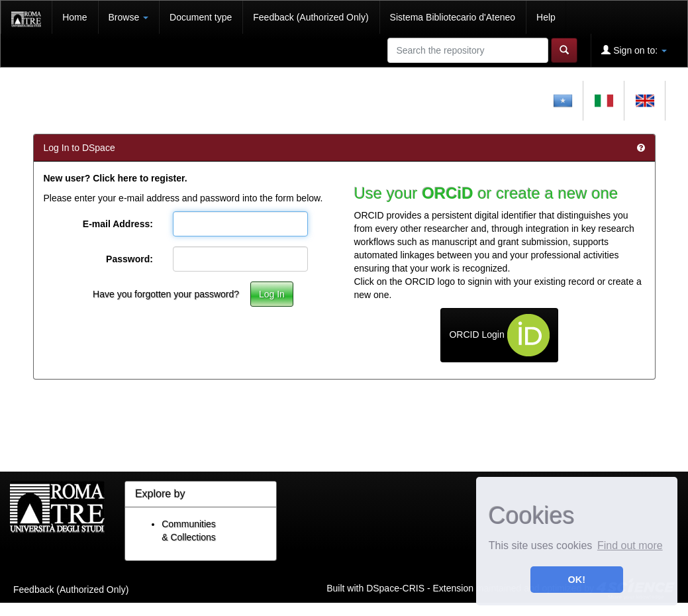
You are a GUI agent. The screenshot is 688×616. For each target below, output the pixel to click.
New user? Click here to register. (116, 178)
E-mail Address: (118, 224)
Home (74, 17)
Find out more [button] (630, 545)
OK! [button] (577, 580)
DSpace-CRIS (395, 588)
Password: (129, 259)
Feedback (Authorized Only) (311, 17)
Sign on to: (634, 50)
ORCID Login (499, 335)
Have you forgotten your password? (166, 294)
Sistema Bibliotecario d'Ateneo (453, 17)
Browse (129, 17)
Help (546, 17)
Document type (201, 17)
